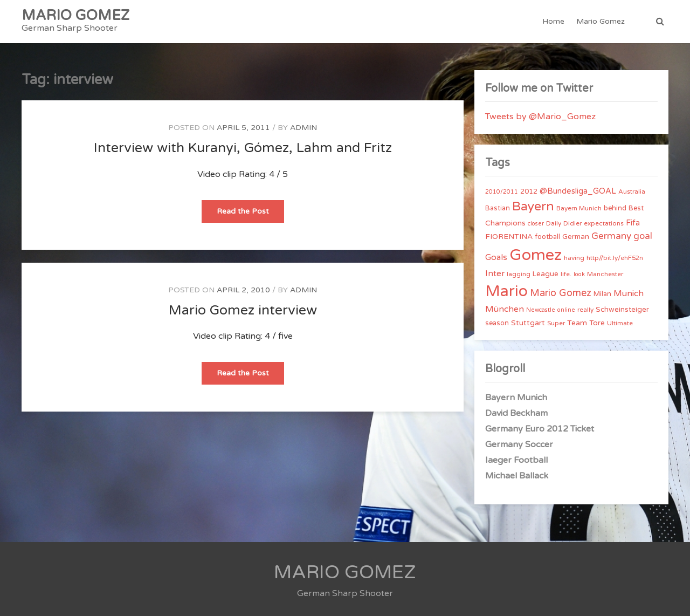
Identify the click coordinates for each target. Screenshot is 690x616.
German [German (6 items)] (576, 237)
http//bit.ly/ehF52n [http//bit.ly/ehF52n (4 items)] (615, 258)
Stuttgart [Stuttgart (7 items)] (528, 323)
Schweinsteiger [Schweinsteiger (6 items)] (622, 310)
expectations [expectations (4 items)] (604, 223)
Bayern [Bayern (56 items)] (533, 207)
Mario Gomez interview (243, 310)
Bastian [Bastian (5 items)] (498, 208)
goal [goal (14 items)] (643, 236)
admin (303, 128)
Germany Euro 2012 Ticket (540, 429)
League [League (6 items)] (546, 274)
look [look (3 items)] (579, 274)
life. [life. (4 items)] (566, 274)
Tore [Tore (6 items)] (597, 323)
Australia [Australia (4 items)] (632, 191)
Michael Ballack (517, 476)
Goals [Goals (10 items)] (496, 257)
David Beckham (516, 413)
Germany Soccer (519, 444)
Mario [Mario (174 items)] (506, 291)
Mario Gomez (601, 21)
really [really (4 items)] (585, 310)
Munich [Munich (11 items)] (629, 293)
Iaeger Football (516, 460)
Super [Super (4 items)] (556, 323)
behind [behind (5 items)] (615, 208)
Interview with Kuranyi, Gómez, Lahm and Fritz (243, 148)
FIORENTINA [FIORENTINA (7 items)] (509, 237)
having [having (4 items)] (574, 258)
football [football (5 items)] (547, 237)
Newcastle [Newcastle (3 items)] (541, 310)
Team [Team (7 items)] (577, 323)
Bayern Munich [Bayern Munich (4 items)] (579, 208)
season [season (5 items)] (497, 323)
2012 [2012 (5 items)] (529, 191)
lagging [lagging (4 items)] (519, 274)
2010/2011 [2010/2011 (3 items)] (502, 192)
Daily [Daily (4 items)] (554, 223)
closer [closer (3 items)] (536, 224)
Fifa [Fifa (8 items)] (633, 223)
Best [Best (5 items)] (636, 208)
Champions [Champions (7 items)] (505, 223)
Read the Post (250, 214)
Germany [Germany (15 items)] (611, 236)
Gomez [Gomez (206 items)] (536, 255)
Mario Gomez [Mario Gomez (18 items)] (561, 293)
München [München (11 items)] (505, 309)
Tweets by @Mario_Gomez (540, 117)
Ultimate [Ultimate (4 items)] (620, 323)
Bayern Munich (516, 398)
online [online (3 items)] (566, 310)
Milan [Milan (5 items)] (602, 294)
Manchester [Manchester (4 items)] (605, 274)
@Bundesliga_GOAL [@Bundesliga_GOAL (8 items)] (578, 191)
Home (553, 21)
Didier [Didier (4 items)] (572, 223)
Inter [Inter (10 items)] (495, 273)
